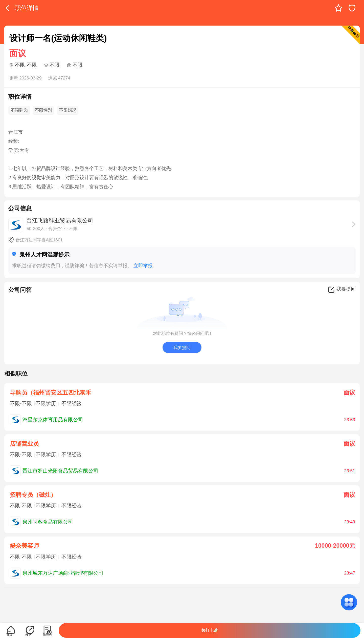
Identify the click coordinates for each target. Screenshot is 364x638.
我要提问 (182, 347)
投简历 (47, 634)
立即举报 (143, 266)
